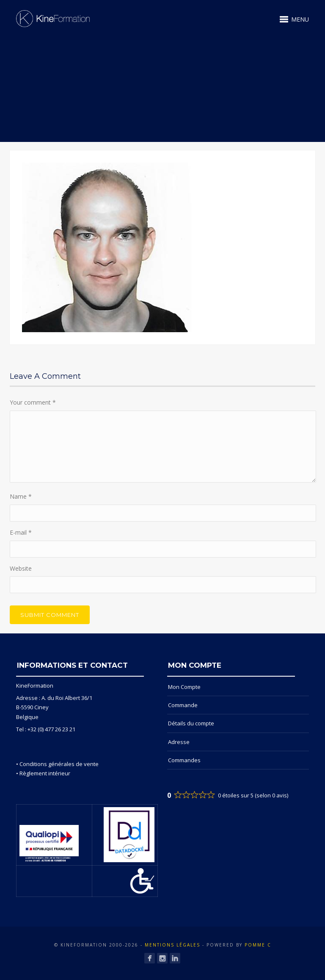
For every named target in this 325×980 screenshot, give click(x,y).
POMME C (258, 945)
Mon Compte (184, 687)
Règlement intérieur (45, 773)
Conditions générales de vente (59, 764)
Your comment (33, 402)
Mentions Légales (172, 945)
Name (21, 496)
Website (21, 568)
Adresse (179, 742)
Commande (183, 705)
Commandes (184, 760)
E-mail (21, 532)
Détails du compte (191, 723)
